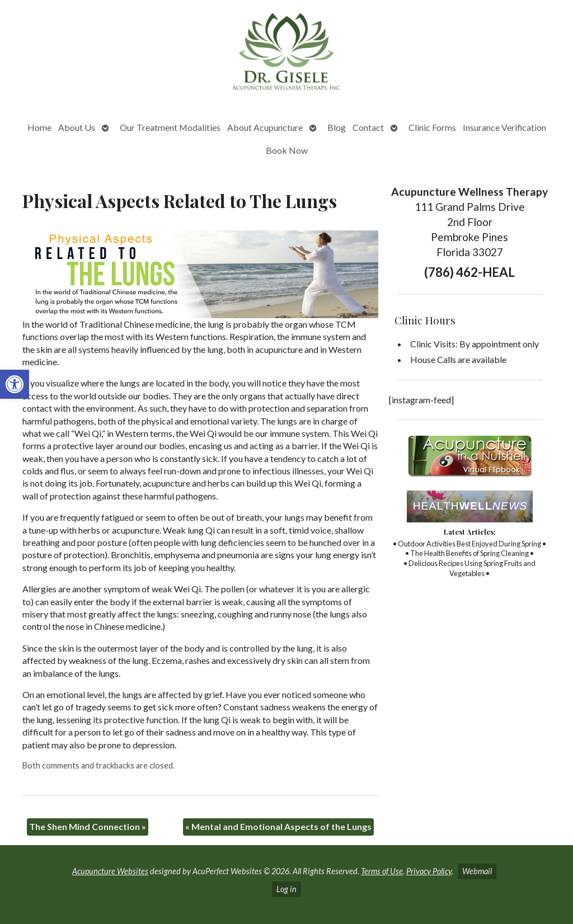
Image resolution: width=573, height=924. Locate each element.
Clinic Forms (432, 127)
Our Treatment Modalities (170, 127)
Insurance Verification (504, 127)
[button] (15, 384)
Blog (337, 127)
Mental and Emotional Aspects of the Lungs (278, 826)
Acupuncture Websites (110, 871)
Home (39, 127)
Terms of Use (382, 871)
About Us (77, 127)
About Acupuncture (265, 127)
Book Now (287, 150)
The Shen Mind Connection (88, 826)
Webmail (477, 871)
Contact (368, 127)
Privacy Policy (429, 871)
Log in (286, 889)
